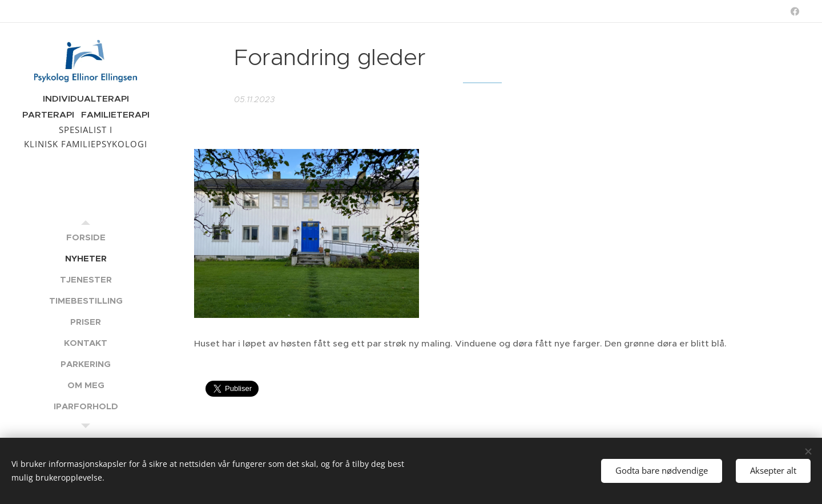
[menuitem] (86, 237)
